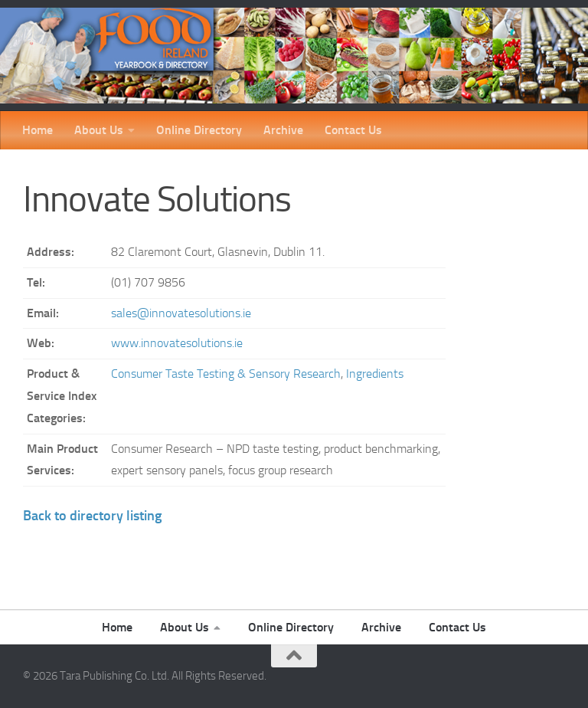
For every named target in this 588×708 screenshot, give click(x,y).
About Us (99, 130)
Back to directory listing (92, 516)
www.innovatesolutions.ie (177, 343)
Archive (283, 130)
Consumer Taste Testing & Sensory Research (226, 374)
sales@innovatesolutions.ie (181, 313)
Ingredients (375, 374)
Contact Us (353, 130)
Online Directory (199, 130)
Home (38, 130)
